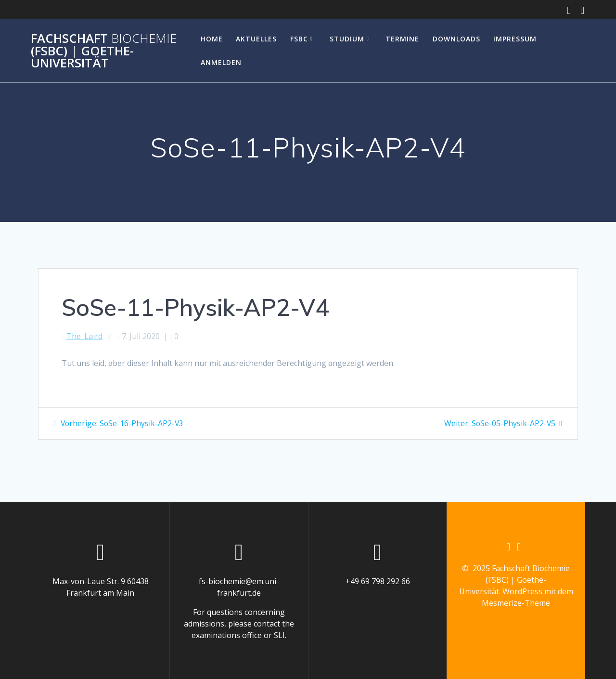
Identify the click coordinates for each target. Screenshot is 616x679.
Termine (402, 39)
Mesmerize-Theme (516, 603)
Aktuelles (256, 39)
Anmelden (221, 62)
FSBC (299, 39)
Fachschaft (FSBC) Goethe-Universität (104, 51)
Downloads (456, 39)
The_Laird (84, 336)
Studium (347, 39)
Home (212, 39)
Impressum (515, 39)
